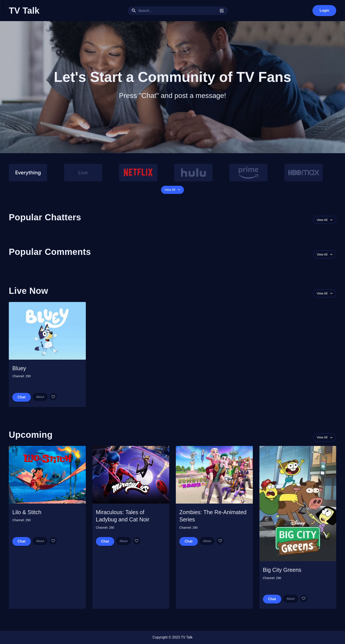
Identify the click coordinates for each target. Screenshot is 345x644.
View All (173, 190)
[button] (172, 158)
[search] (178, 11)
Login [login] (324, 11)
